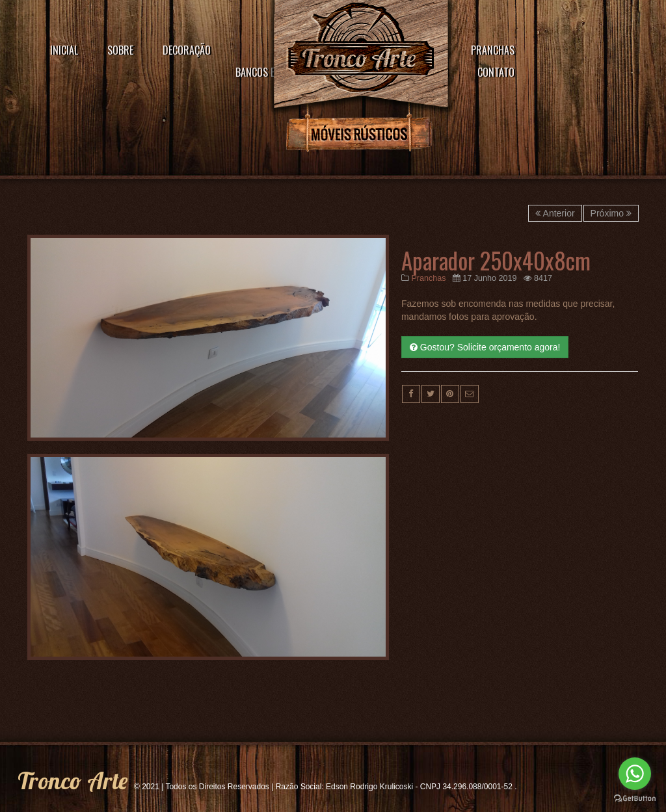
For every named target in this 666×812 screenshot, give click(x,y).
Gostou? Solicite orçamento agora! (485, 347)
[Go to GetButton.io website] (635, 799)
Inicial (64, 50)
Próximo (611, 213)
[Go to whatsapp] (635, 774)
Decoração (187, 50)
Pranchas (493, 50)
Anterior (555, 213)
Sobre (120, 50)
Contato (496, 72)
